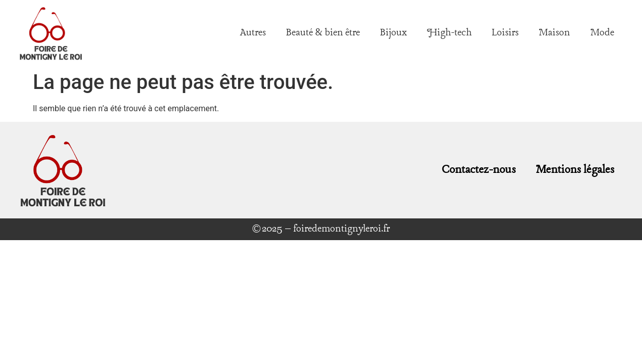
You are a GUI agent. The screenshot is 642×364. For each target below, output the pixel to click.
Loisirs (505, 33)
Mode (602, 33)
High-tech (449, 33)
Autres (253, 33)
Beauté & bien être (323, 33)
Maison (555, 33)
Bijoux (394, 33)
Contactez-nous (479, 170)
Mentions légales (575, 170)
